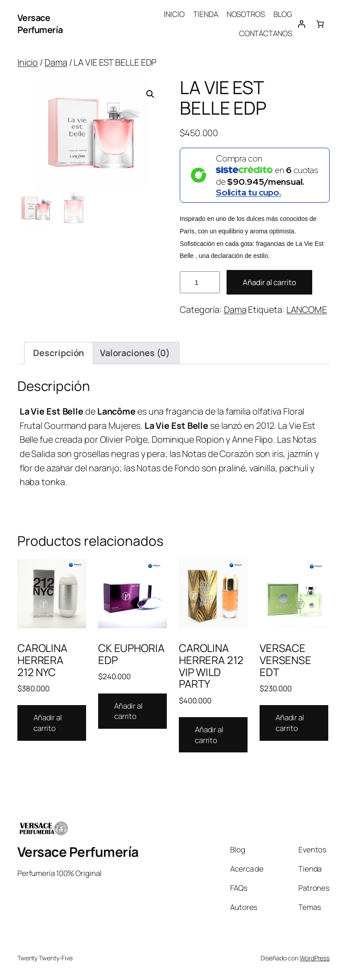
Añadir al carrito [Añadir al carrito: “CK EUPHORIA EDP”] (128, 711)
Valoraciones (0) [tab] (135, 353)
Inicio (28, 62)
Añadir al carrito (269, 282)
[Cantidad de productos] (200, 282)
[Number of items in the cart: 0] (320, 24)
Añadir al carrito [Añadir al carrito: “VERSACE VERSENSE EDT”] (290, 723)
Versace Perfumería (40, 24)
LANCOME (306, 309)
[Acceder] (302, 24)
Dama (56, 62)
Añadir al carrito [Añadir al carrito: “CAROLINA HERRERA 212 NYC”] (48, 723)
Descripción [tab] (58, 353)
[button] (150, 94)
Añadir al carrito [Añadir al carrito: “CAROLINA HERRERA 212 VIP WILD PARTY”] (209, 735)
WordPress (315, 958)
